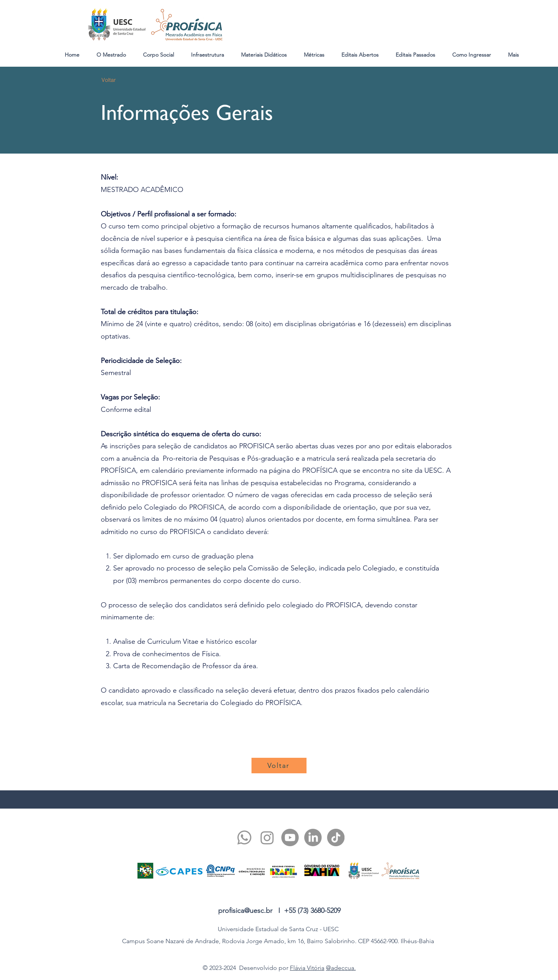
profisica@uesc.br (245, 911)
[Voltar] (109, 80)
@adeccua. (341, 968)
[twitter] (267, 837)
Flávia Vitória (307, 968)
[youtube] (290, 837)
